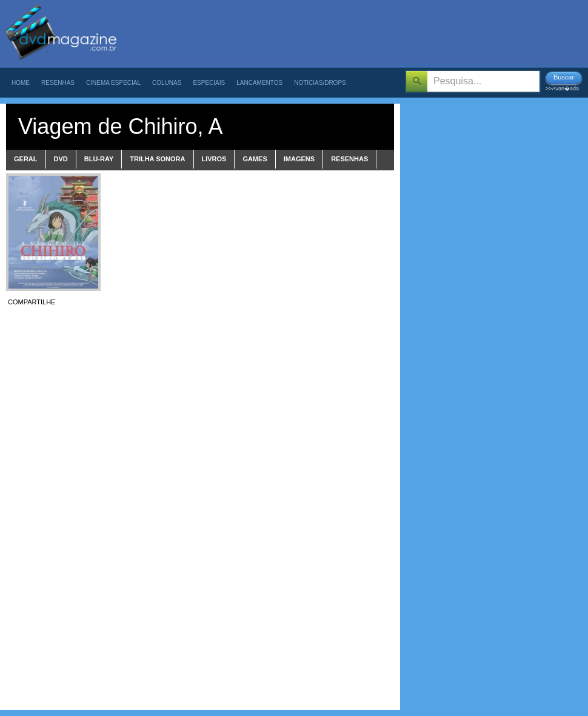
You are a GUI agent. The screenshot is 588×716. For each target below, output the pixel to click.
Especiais (209, 83)
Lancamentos (259, 83)
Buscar (564, 77)
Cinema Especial (113, 83)
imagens (299, 159)
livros (214, 159)
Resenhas (58, 83)
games (255, 159)
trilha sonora (157, 159)
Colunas (167, 83)
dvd (61, 159)
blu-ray (99, 159)
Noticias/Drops (320, 83)
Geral (26, 159)
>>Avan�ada (562, 89)
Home (21, 83)
